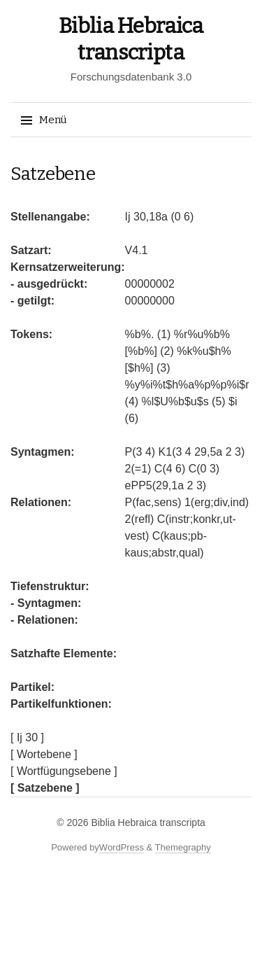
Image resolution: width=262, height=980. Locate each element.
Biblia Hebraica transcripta (148, 822)
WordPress (122, 847)
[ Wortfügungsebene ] (64, 771)
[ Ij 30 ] (27, 737)
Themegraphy (183, 847)
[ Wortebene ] (44, 754)
